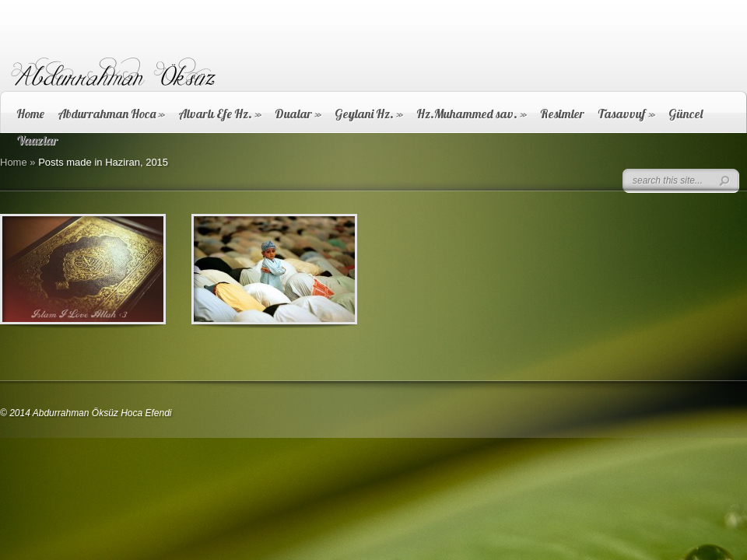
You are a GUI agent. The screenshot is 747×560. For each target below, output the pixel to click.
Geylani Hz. (369, 114)
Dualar (298, 114)
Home (30, 114)
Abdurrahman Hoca (111, 114)
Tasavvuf (626, 114)
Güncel (686, 114)
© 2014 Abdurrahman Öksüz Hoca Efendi (86, 413)
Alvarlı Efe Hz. (220, 114)
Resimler (562, 114)
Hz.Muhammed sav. (472, 114)
